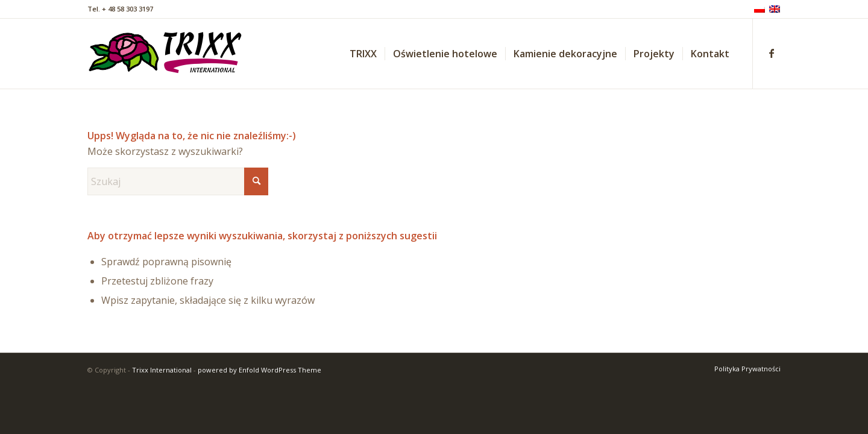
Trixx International (162, 370)
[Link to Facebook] (772, 53)
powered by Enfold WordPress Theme (259, 370)
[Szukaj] (178, 181)
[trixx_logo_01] (166, 54)
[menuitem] (363, 54)
